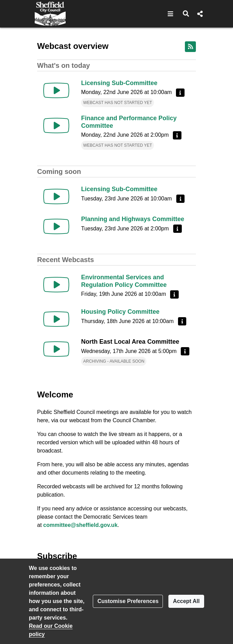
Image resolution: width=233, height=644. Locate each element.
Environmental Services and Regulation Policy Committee (124, 281)
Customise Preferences (128, 601)
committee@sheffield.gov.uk (80, 525)
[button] (171, 14)
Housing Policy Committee (120, 312)
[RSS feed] (190, 47)
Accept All (186, 601)
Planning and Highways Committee (133, 219)
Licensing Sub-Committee (119, 83)
